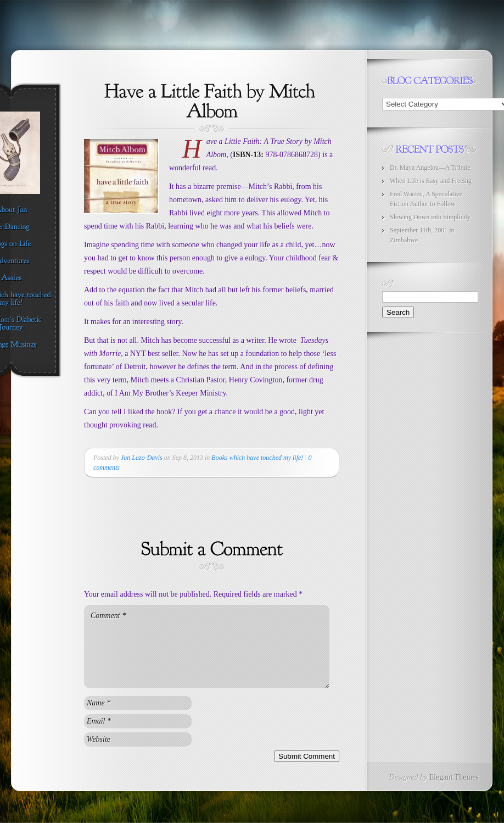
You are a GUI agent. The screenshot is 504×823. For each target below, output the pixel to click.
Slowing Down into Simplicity (430, 217)
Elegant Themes (454, 777)
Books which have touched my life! (257, 458)
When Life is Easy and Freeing (431, 181)
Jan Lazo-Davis (142, 458)
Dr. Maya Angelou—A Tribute (430, 168)
